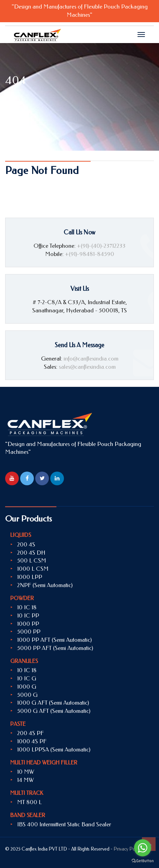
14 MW (25, 780)
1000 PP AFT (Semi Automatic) (54, 640)
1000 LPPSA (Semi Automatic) (54, 749)
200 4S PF (30, 733)
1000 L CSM (33, 569)
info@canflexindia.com (91, 358)
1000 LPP (30, 577)
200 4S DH (31, 553)
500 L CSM (32, 560)
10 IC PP (28, 615)
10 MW (26, 772)
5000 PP (29, 632)
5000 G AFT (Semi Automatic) (54, 711)
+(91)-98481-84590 (90, 254)
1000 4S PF (32, 741)
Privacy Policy (128, 849)
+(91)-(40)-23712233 (101, 246)
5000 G (27, 695)
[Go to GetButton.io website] (143, 861)
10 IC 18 (27, 607)
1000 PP (28, 624)
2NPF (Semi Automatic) (45, 585)
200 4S (26, 544)
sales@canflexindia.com (87, 367)
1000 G (27, 687)
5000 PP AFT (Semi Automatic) (55, 648)
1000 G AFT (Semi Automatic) (53, 703)
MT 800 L (29, 802)
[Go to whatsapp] (143, 848)
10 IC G (27, 678)
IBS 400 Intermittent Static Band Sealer (64, 824)
